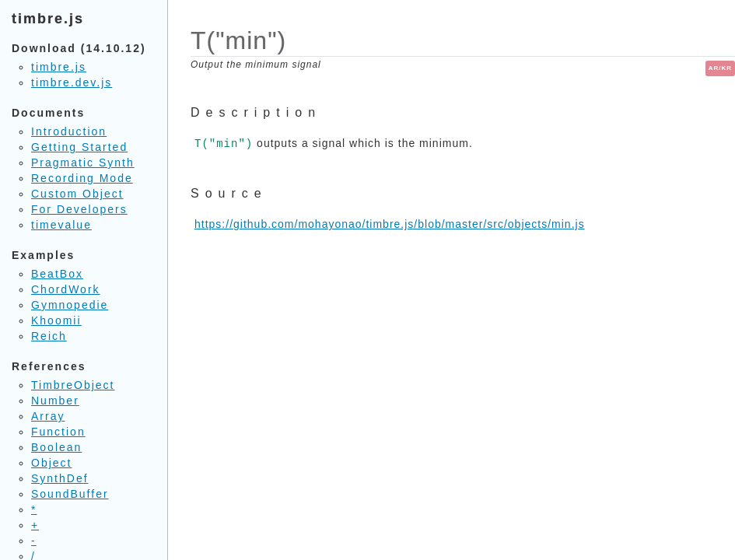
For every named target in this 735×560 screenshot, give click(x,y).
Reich (49, 336)
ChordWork (66, 289)
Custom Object (77, 194)
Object (51, 463)
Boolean (56, 447)
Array (48, 416)
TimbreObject (73, 385)
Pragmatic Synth (83, 163)
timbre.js (59, 67)
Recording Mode (82, 178)
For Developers (79, 209)
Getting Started (79, 147)
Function (58, 432)
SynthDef (60, 478)
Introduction (69, 131)
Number (55, 401)
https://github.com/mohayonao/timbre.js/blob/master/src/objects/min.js (390, 224)
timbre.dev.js (72, 82)
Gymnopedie (70, 305)
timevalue (61, 225)
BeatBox (57, 274)
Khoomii (56, 320)
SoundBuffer (70, 494)
